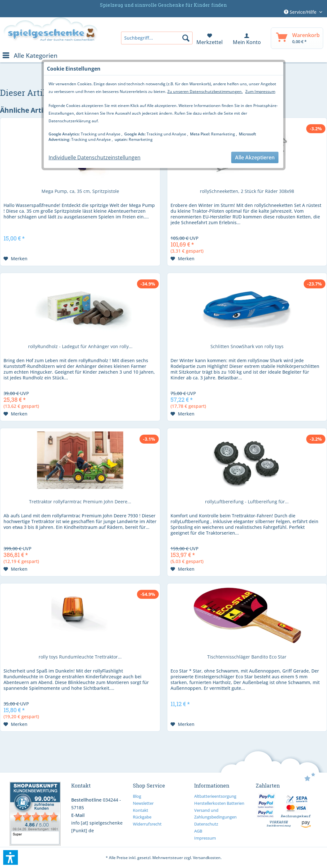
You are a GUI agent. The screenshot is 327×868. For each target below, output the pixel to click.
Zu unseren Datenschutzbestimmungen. (205, 91)
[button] (11, 857)
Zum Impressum (260, 91)
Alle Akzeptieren (255, 157)
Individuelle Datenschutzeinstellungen (95, 157)
